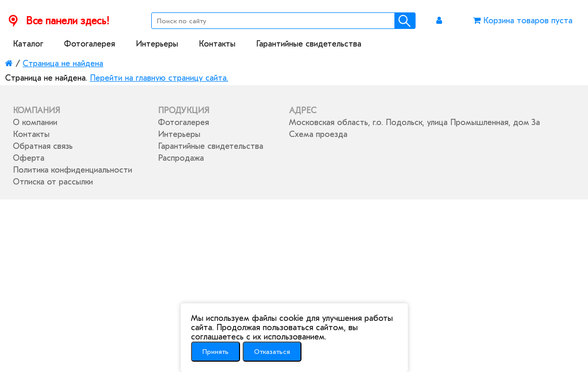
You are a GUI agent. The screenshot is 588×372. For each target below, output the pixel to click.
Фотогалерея (90, 44)
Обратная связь (43, 146)
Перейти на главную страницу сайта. (159, 78)
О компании (35, 122)
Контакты (217, 44)
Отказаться (272, 352)
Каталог (28, 44)
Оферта (29, 158)
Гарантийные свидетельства (309, 44)
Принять (216, 352)
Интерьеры (157, 44)
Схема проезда (318, 134)
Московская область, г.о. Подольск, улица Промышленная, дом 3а (415, 122)
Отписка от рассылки (53, 182)
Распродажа (181, 158)
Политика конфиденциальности (73, 170)
